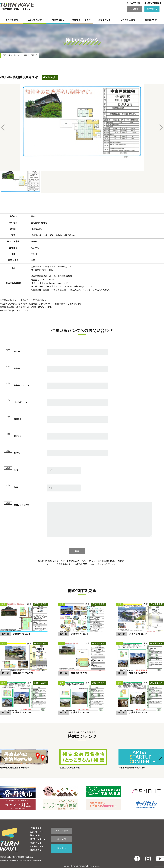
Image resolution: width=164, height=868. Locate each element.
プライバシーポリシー (87, 561)
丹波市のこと (105, 20)
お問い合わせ (152, 9)
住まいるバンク (35, 20)
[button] (3, 757)
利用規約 (104, 561)
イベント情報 (12, 20)
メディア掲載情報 (154, 3)
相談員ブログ (151, 20)
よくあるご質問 (128, 20)
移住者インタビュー (81, 20)
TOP (4, 55)
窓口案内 (134, 9)
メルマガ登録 (135, 3)
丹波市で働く (58, 20)
